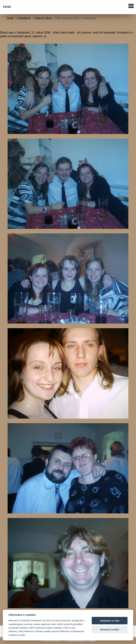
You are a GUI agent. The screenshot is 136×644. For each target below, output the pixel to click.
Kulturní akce (43, 18)
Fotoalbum (24, 18)
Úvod (10, 18)
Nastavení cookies (110, 630)
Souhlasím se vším (110, 621)
